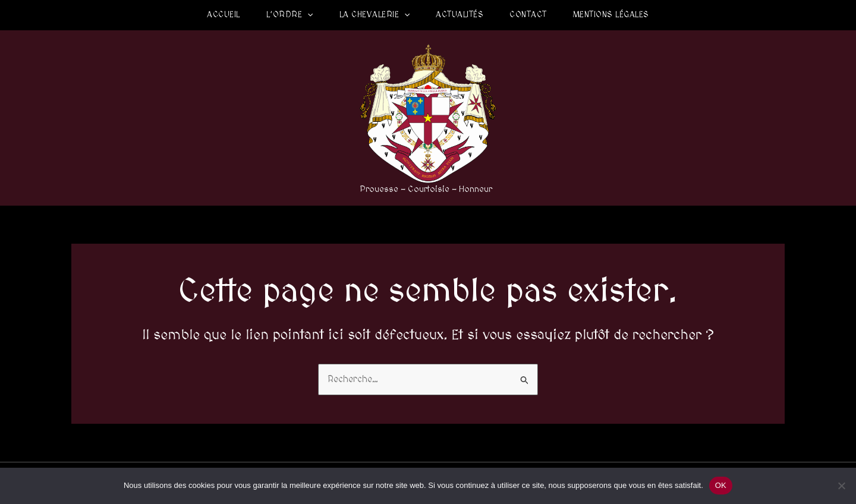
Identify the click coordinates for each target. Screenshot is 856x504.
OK (721, 485)
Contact (528, 15)
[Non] (841, 486)
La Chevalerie (375, 15)
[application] (307, 15)
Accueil (224, 15)
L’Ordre (290, 15)
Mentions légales (611, 15)
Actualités (460, 15)
